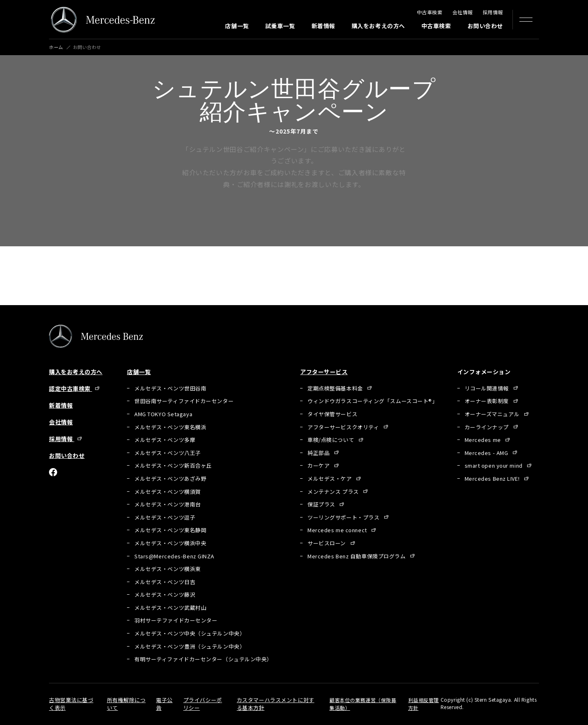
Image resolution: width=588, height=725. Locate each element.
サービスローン (327, 543)
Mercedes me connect (338, 530)
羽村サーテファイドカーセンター (176, 620)
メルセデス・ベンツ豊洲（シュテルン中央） (190, 646)
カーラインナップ (488, 427)
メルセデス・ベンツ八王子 (168, 453)
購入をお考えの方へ (378, 26)
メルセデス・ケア (330, 478)
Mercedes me (484, 440)
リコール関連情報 (488, 388)
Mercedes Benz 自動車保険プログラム (357, 556)
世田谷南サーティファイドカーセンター (184, 401)
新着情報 (323, 26)
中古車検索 (430, 12)
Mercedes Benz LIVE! (493, 478)
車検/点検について (332, 440)
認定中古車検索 (70, 388)
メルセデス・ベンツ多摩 (165, 440)
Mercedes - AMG (487, 453)
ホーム (56, 47)
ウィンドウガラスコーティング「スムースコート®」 (372, 401)
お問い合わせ (485, 26)
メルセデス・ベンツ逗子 (165, 517)
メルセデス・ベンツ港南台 (168, 504)
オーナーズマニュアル (493, 414)
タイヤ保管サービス (332, 414)
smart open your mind (494, 465)
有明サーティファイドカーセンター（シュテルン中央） (203, 659)
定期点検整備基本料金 (336, 388)
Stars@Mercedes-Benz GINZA (174, 556)
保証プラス (322, 504)
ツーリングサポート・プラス (344, 517)
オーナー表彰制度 (488, 401)
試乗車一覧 (280, 26)
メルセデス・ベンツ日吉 (165, 582)
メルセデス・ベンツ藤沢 (165, 594)
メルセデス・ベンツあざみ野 (170, 478)
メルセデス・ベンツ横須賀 (168, 492)
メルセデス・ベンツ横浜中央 (170, 543)
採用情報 (493, 12)
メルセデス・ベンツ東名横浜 (170, 427)
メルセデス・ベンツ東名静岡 (170, 530)
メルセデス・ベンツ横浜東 (168, 569)
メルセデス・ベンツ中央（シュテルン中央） (190, 633)
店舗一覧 (237, 26)
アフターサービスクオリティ (344, 427)
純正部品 (319, 453)
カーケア (319, 465)
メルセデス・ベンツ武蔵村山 (170, 608)
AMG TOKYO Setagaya (163, 414)
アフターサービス (324, 372)
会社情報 (463, 12)
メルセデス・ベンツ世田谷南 (170, 388)
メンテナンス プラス (334, 492)
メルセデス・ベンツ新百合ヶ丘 (173, 465)
